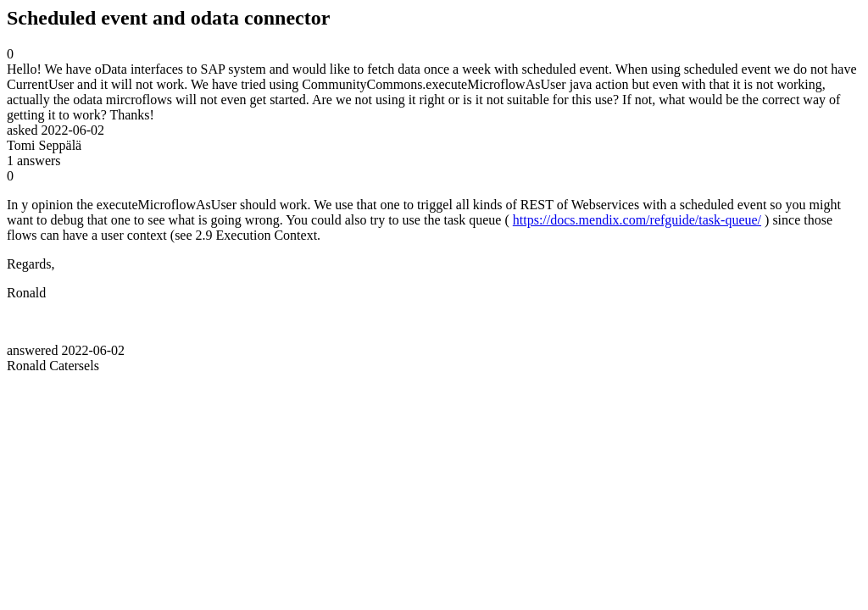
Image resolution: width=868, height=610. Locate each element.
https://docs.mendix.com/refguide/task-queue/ (637, 220)
